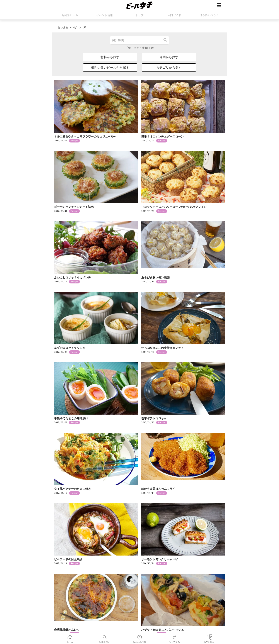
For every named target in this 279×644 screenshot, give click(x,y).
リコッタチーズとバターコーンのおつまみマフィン (174, 207)
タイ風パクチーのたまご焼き (72, 489)
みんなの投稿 (139, 636)
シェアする (174, 636)
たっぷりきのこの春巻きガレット (162, 348)
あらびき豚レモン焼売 (155, 277)
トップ (139, 15)
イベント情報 (105, 15)
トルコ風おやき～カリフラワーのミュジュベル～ (85, 136)
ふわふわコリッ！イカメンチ (72, 277)
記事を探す (105, 636)
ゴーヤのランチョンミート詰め (74, 207)
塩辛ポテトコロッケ (154, 418)
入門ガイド (174, 15)
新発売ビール (70, 15)
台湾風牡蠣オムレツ (67, 630)
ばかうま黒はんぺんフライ (158, 489)
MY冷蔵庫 (209, 636)
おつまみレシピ (67, 27)
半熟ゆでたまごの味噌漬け (71, 418)
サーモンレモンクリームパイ (160, 559)
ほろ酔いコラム (209, 15)
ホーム (70, 636)
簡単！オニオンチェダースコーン (162, 136)
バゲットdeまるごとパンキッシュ (163, 630)
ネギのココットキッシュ (70, 348)
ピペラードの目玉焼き (68, 559)
